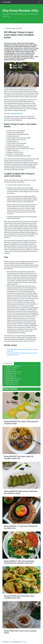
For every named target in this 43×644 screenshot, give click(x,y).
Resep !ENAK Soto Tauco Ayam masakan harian (20, 632)
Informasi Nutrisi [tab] (8, 364)
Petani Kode (23, 642)
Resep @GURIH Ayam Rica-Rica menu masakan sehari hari (19, 597)
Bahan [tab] (17, 364)
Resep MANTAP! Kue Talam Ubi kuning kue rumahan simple (21, 422)
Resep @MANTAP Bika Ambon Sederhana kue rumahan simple (21, 492)
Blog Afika (6, 2)
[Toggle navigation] (40, 2)
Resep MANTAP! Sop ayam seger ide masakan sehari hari (19, 457)
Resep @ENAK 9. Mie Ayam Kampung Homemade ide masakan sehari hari (19, 562)
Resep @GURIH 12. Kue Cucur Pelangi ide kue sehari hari (21, 527)
